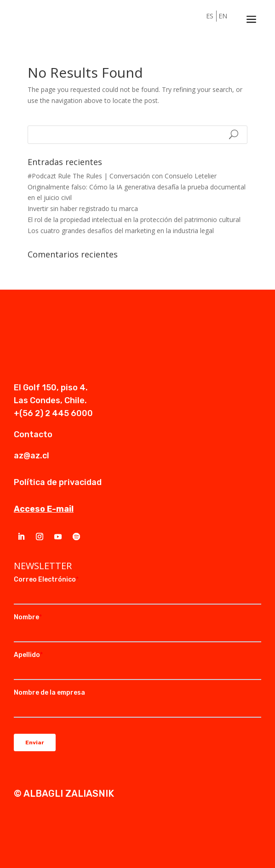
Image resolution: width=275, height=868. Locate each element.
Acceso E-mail (44, 509)
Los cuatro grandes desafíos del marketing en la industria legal (121, 231)
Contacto (33, 434)
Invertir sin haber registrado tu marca (83, 208)
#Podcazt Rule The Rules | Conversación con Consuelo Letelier (122, 176)
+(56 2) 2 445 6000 (53, 413)
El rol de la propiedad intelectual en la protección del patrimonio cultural (134, 220)
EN (223, 16)
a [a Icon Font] (251, 20)
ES (210, 16)
